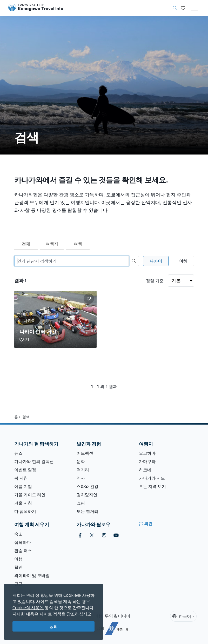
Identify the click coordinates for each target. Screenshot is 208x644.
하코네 (145, 470)
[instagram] (104, 535)
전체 (26, 244)
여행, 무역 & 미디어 (112, 616)
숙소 (18, 534)
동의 (53, 626)
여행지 (52, 244)
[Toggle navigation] (194, 8)
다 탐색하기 (25, 511)
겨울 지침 (23, 503)
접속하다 (23, 542)
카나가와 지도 (152, 478)
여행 (78, 244)
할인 (18, 567)
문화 (81, 461)
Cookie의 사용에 (28, 608)
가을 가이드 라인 (30, 495)
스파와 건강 (88, 486)
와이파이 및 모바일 (32, 575)
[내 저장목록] (183, 8)
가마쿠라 (147, 461)
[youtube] (116, 535)
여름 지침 (23, 486)
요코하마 (147, 453)
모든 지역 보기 (152, 486)
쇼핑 (81, 503)
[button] (183, 8)
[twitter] (92, 535)
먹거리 (83, 470)
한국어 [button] (182, 616)
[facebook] (80, 535)
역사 (81, 478)
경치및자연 (87, 495)
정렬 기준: (155, 281)
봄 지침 (21, 478)
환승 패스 (23, 551)
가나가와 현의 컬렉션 (34, 461)
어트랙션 (85, 453)
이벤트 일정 (25, 470)
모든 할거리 (88, 511)
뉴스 (18, 453)
